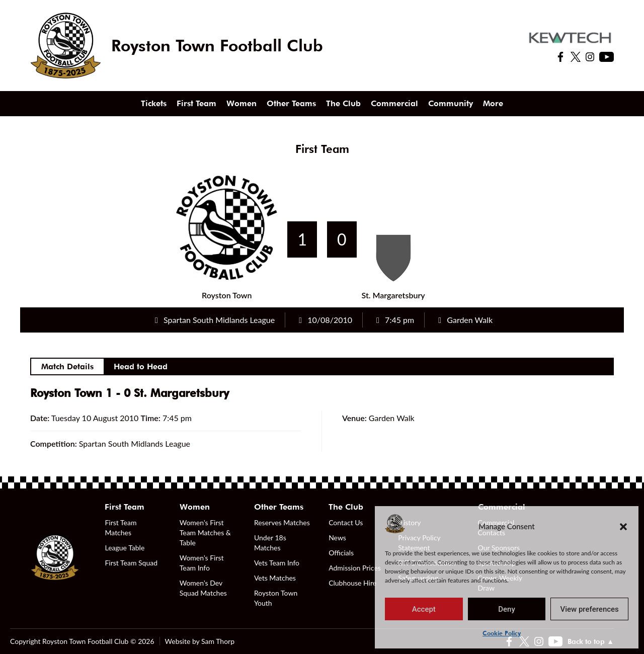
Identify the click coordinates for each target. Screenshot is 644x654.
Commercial (394, 103)
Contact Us (346, 522)
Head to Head (141, 366)
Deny (507, 609)
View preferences (590, 609)
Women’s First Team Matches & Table (205, 533)
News (337, 538)
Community (451, 103)
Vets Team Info (277, 563)
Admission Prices (355, 568)
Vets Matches (275, 578)
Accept (424, 609)
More (493, 103)
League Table (125, 548)
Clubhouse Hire (352, 583)
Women (242, 103)
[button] (623, 526)
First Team (196, 103)
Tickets (154, 103)
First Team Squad (131, 563)
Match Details (67, 366)
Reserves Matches (282, 522)
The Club (343, 103)
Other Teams (291, 103)
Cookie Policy (502, 633)
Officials (341, 553)
